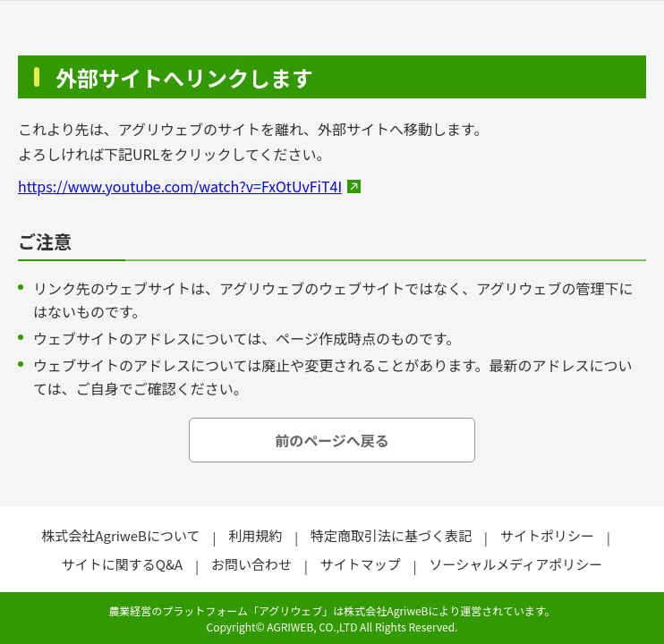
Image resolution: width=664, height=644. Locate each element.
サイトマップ (361, 564)
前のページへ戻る (332, 440)
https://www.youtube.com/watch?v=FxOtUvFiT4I (180, 186)
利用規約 (255, 535)
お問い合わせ (251, 564)
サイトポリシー (547, 535)
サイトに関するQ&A (122, 564)
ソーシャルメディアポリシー (516, 564)
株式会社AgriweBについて (120, 535)
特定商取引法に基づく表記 (391, 535)
